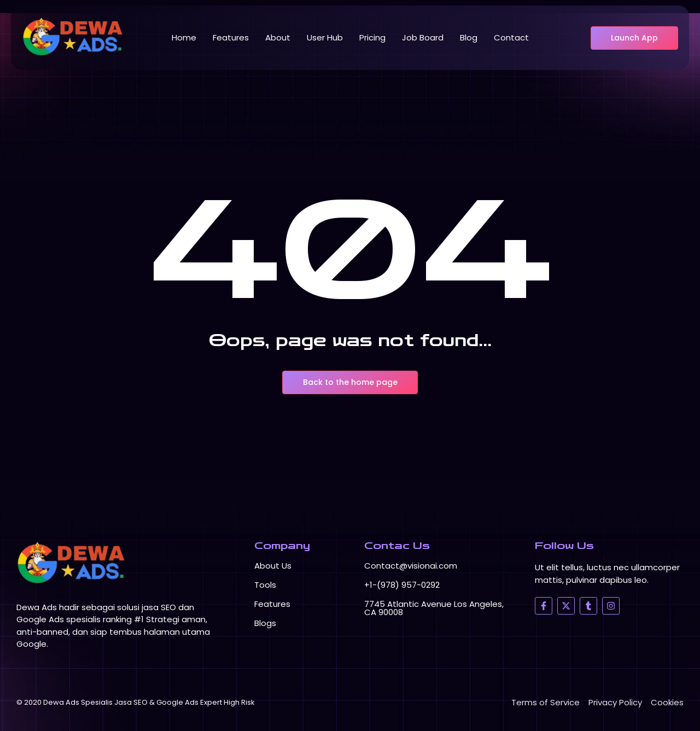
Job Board (423, 37)
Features (231, 37)
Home (184, 37)
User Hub (325, 37)
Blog (469, 37)
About (278, 37)
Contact (511, 37)
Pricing (372, 37)
